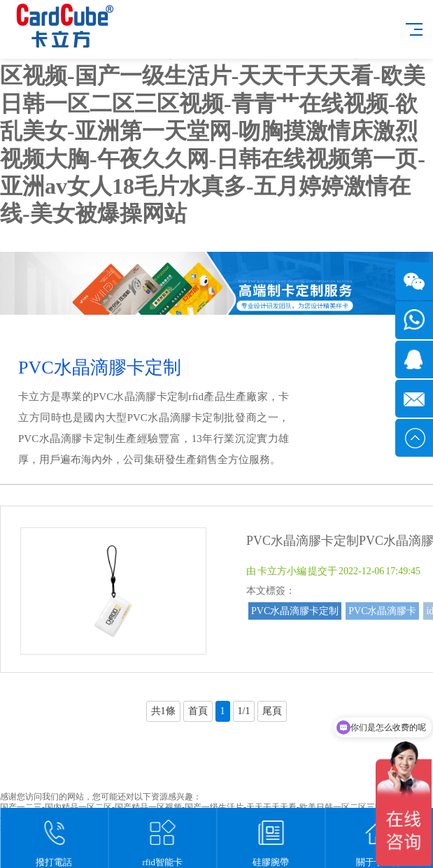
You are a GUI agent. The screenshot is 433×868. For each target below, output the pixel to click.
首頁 (198, 711)
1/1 (244, 711)
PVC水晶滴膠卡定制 (295, 611)
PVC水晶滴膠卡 (382, 611)
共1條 (163, 711)
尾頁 (272, 711)
